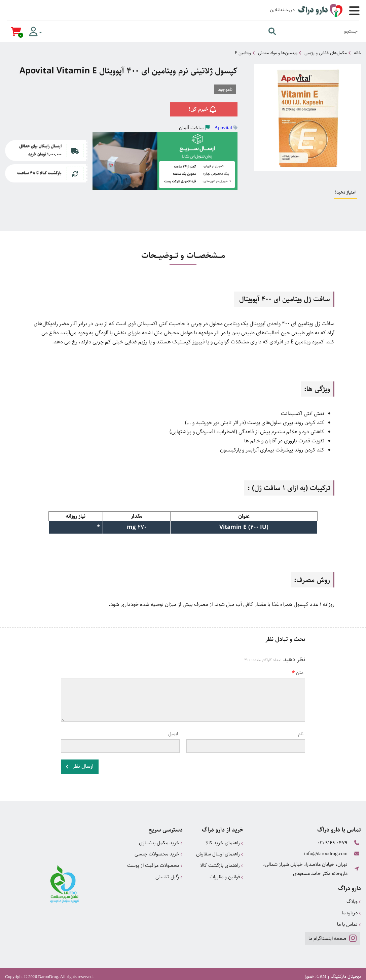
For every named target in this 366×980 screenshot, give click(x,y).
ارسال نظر (80, 766)
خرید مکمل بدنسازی (161, 842)
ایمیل (173, 734)
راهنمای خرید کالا (224, 842)
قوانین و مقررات (226, 874)
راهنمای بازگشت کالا (222, 863)
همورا (309, 972)
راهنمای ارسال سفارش (220, 853)
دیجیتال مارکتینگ (346, 972)
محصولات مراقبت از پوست (155, 863)
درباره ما (351, 909)
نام (301, 734)
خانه (357, 53)
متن (298, 673)
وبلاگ (354, 898)
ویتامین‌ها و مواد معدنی (278, 53)
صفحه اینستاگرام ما (332, 934)
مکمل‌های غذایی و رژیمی (326, 53)
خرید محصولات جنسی (159, 853)
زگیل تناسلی (169, 874)
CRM (321, 972)
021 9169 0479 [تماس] (332, 842)
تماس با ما (349, 920)
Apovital (223, 127)
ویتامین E (243, 53)
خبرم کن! (204, 109)
